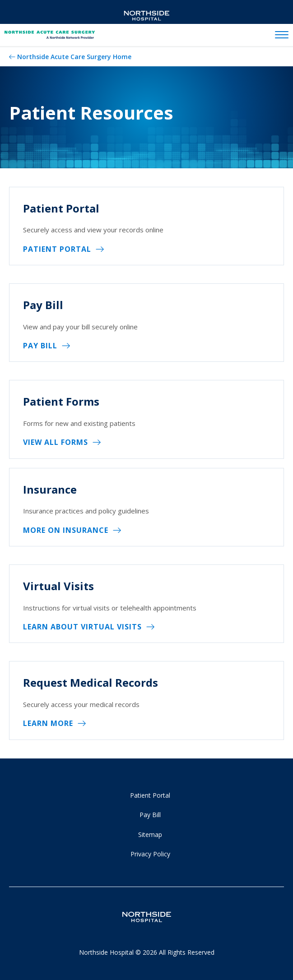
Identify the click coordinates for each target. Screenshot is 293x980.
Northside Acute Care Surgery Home (74, 57)
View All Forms (56, 442)
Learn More (48, 723)
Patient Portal (57, 249)
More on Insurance (66, 530)
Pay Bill (40, 346)
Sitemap (150, 834)
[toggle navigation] (282, 35)
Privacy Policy (150, 854)
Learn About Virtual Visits (82, 627)
